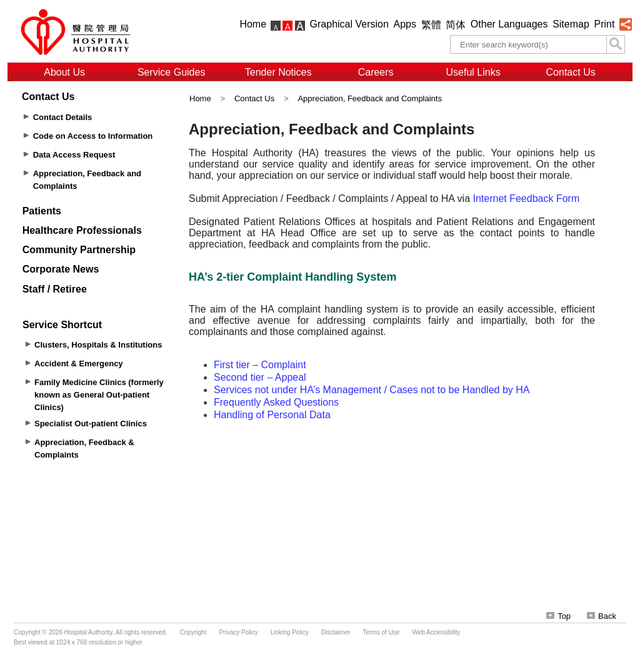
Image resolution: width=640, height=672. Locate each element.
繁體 (431, 25)
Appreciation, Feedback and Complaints (370, 98)
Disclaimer (336, 632)
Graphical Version (349, 24)
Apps (405, 24)
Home (253, 24)
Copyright (193, 632)
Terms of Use (382, 632)
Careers (376, 72)
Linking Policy (290, 632)
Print (604, 24)
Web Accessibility (436, 632)
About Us (64, 72)
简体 (456, 25)
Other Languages (509, 24)
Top (558, 616)
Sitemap (571, 24)
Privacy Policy (238, 632)
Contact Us (571, 72)
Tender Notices (278, 72)
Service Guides (172, 72)
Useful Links (473, 72)
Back (602, 616)
